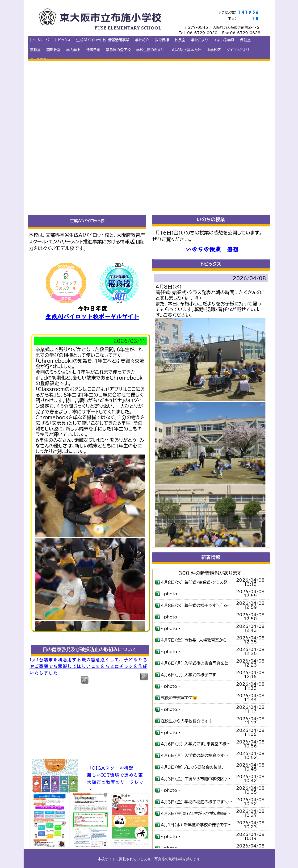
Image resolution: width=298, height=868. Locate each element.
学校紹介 (142, 40)
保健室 (246, 40)
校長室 (180, 40)
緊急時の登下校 (118, 50)
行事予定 (93, 50)
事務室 (36, 50)
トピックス (63, 40)
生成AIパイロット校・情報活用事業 (103, 40)
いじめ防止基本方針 (185, 50)
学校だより (199, 40)
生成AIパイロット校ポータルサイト (92, 316)
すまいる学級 (224, 40)
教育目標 (162, 40)
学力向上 (73, 50)
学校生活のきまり (150, 50)
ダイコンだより (238, 50)
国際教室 (54, 50)
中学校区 (214, 50)
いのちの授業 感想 (212, 249)
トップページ (40, 40)
